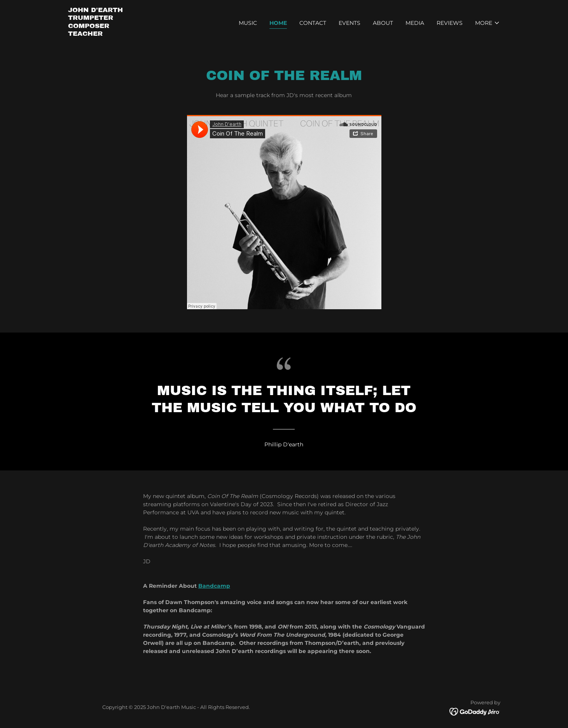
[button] (488, 23)
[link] (95, 34)
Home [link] (278, 23)
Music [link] (248, 23)
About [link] (383, 23)
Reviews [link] (450, 23)
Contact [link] (313, 23)
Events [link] (350, 23)
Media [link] (415, 23)
